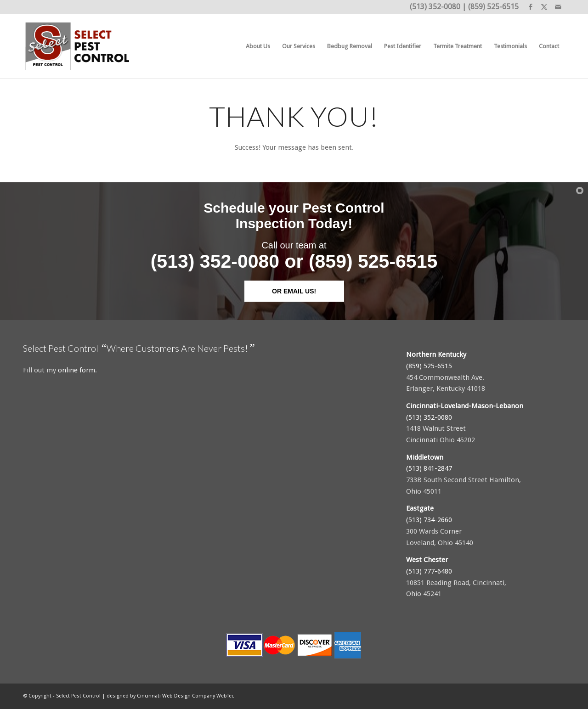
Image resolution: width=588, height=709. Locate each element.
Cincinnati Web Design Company (176, 696)
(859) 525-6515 (493, 7)
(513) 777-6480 (429, 571)
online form (76, 370)
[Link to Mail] (558, 7)
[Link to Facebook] (530, 7)
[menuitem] (258, 46)
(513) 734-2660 (429, 520)
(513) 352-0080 (435, 7)
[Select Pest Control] (78, 46)
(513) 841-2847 (429, 468)
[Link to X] (544, 7)
